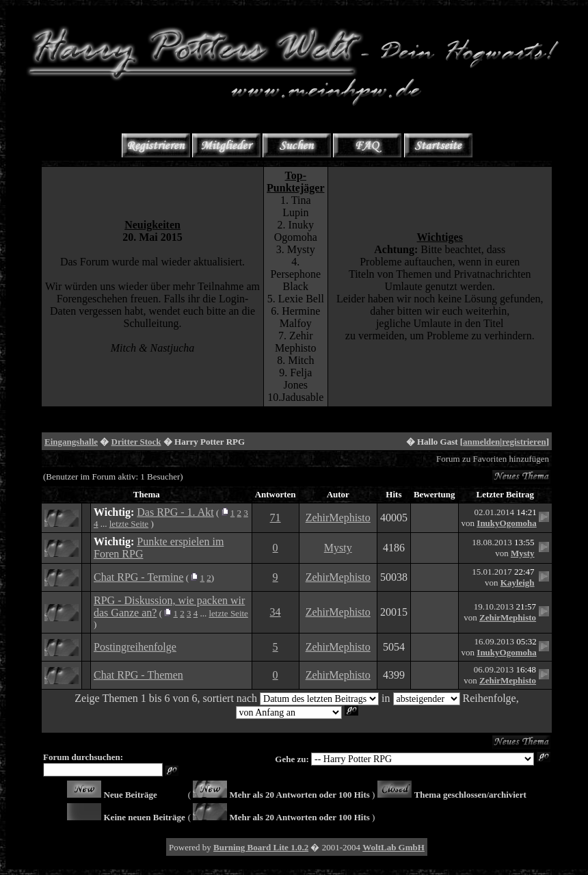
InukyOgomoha (506, 523)
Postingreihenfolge (135, 647)
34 (276, 612)
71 (276, 518)
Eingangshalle (71, 442)
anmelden (481, 442)
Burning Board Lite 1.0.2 (261, 847)
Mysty (338, 548)
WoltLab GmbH (393, 847)
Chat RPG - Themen (138, 675)
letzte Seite (129, 524)
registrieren (524, 442)
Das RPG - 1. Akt (175, 512)
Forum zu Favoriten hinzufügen (493, 459)
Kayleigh (518, 583)
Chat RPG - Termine (138, 577)
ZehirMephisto (338, 518)
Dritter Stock (136, 442)
